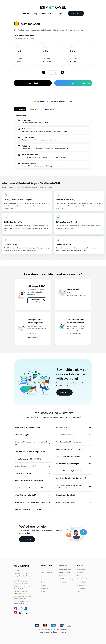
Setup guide (81, 585)
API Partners (63, 582)
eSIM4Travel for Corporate (68, 579)
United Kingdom (46, 573)
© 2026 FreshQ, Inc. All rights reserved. (53, 629)
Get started (64, 392)
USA (42, 570)
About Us (26, 14)
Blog (36, 14)
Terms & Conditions (83, 579)
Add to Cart (33, 83)
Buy (81, 83)
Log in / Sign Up (76, 13)
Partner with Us (82, 588)
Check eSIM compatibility (38, 301)
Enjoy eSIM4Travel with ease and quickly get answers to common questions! (53, 417)
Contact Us (27, 539)
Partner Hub (47, 14)
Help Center (81, 570)
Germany (44, 585)
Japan (43, 591)
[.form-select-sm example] (53, 72)
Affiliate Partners (65, 573)
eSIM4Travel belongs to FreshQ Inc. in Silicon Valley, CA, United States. (22, 573)
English (62, 14)
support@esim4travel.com (48, 632)
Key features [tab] (20, 109)
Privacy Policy (81, 582)
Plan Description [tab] (35, 109)
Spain (43, 582)
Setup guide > (32, 337)
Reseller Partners (65, 576)
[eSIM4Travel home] (53, 7)
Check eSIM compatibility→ (26, 38)
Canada (44, 576)
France (43, 579)
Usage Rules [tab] (49, 109)
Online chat (62, 632)
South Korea (45, 588)
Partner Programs (65, 570)
